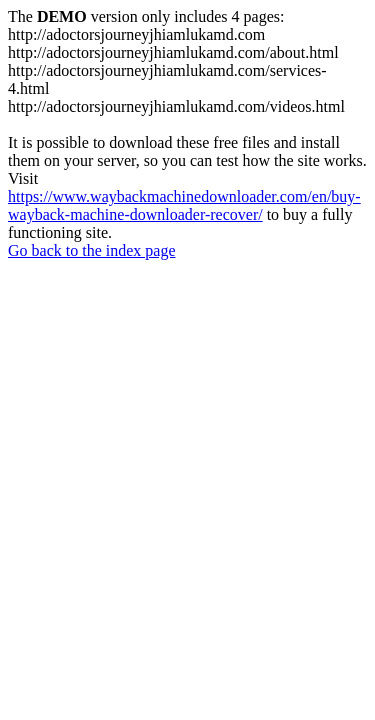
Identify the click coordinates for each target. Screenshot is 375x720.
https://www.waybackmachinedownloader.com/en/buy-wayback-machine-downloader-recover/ (184, 205)
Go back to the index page (92, 250)
